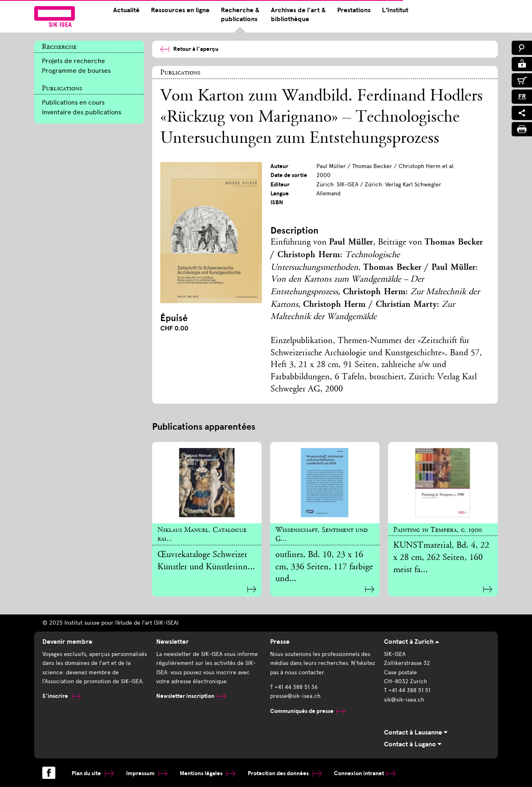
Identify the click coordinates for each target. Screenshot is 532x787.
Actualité (126, 10)
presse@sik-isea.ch (295, 696)
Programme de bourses (76, 71)
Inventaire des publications (82, 112)
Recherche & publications (240, 15)
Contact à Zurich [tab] (411, 642)
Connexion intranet (365, 773)
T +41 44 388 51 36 (294, 687)
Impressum (147, 773)
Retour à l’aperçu (189, 49)
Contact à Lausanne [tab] (416, 732)
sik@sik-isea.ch (404, 700)
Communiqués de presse (308, 711)
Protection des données (285, 773)
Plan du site (93, 773)
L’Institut (395, 10)
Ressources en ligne (180, 10)
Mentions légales (208, 773)
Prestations (354, 10)
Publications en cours (73, 102)
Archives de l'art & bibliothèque (298, 15)
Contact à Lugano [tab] (413, 744)
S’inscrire (62, 696)
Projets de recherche (73, 61)
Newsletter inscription (191, 696)
